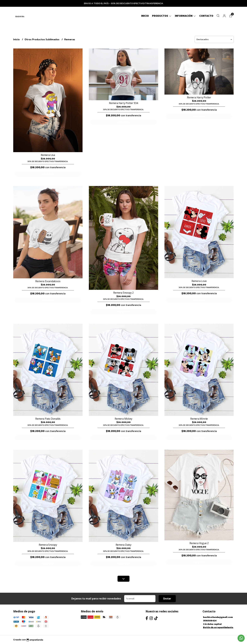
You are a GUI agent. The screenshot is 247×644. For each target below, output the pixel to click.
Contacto (206, 16)
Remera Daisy (123, 545)
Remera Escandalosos (48, 281)
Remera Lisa (48, 155)
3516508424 (210, 621)
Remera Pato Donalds (48, 419)
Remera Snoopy (48, 545)
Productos (162, 16)
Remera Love (199, 281)
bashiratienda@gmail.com (218, 617)
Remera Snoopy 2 (123, 293)
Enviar (167, 599)
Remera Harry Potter (199, 97)
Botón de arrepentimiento (218, 627)
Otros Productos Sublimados (42, 39)
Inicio (145, 16)
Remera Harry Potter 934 (123, 103)
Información (185, 16)
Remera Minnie (199, 419)
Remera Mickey (123, 419)
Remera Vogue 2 (199, 543)
